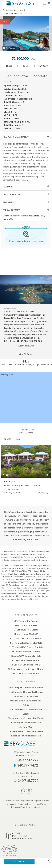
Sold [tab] (18, 439)
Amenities (9, 202)
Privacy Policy (39, 804)
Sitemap (37, 807)
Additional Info (13, 194)
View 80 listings (26, 354)
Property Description (16, 137)
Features (8, 187)
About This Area (26, 346)
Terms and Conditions (21, 807)
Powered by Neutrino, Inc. (18, 804)
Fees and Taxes (12, 210)
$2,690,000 (10, 482)
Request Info (19, 861)
